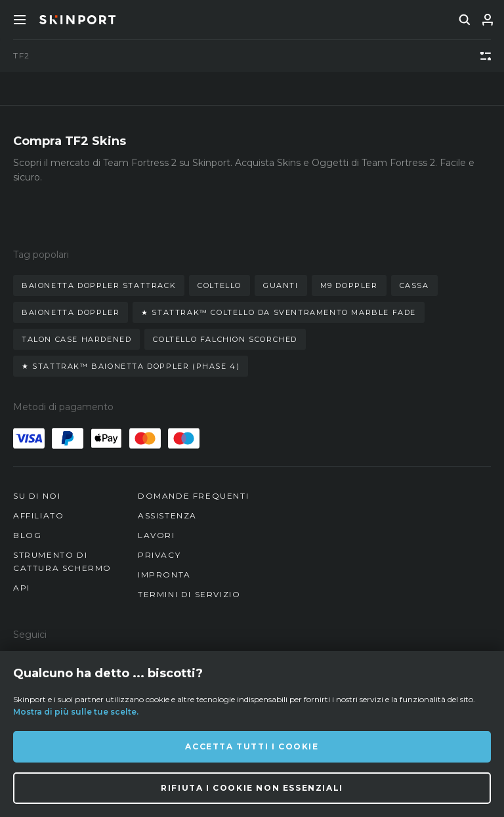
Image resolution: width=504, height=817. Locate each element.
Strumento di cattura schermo (62, 561)
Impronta (164, 575)
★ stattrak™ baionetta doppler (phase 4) (131, 366)
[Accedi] (488, 20)
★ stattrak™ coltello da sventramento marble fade (279, 312)
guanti (281, 285)
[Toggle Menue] (20, 20)
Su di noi (37, 496)
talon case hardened (76, 339)
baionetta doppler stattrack (99, 285)
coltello (220, 285)
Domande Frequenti (193, 496)
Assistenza (167, 515)
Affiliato (38, 515)
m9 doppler (349, 285)
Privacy (159, 555)
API (22, 588)
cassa (414, 285)
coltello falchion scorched (225, 339)
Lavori (157, 535)
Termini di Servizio (189, 594)
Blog (27, 535)
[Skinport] (77, 20)
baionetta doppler (71, 312)
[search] (465, 20)
